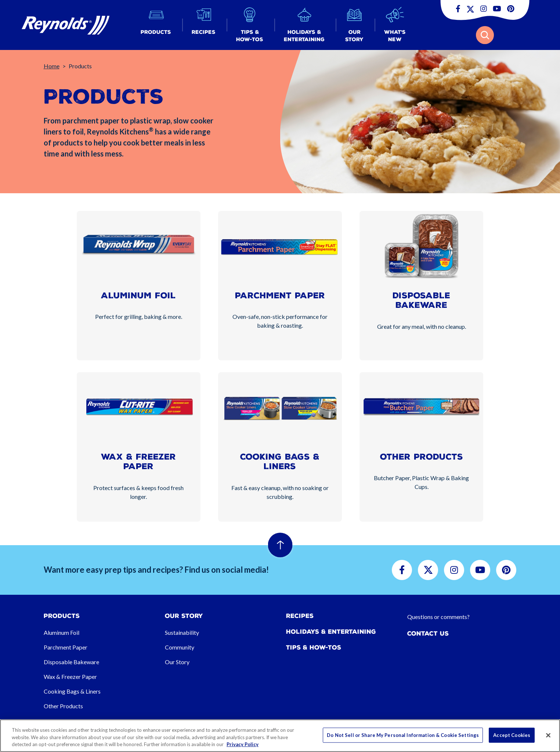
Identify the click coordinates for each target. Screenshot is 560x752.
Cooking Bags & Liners (72, 691)
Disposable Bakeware (71, 662)
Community (180, 647)
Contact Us (428, 634)
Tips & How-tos (314, 647)
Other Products (63, 706)
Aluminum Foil (62, 632)
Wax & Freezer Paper (70, 677)
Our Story (177, 662)
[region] (280, 736)
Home (52, 66)
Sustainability (182, 632)
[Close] (548, 735)
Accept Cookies (512, 735)
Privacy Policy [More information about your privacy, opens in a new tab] (243, 744)
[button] (156, 25)
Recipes (300, 616)
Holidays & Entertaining (331, 632)
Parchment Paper (66, 647)
